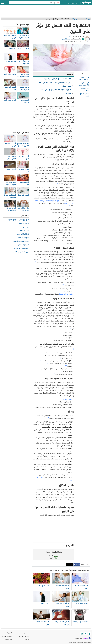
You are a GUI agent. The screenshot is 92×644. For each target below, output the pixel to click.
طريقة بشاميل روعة (23, 234)
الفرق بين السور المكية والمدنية (19, 220)
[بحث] (58, 3)
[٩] (47, 363)
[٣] (57, 223)
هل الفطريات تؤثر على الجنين (84, 78)
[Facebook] (89, 634)
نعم (56, 557)
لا (51, 557)
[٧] (55, 315)
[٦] (63, 285)
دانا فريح (70, 36)
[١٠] (74, 387)
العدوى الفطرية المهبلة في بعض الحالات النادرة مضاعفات (55, 202)
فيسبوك (78, 564)
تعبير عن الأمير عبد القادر (21, 252)
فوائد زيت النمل (24, 231)
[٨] (71, 329)
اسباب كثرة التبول (24, 223)
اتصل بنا (10, 633)
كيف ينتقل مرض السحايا (21, 248)
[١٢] (49, 418)
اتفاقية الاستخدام (7, 636)
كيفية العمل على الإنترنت (21, 241)
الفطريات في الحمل (85, 89)
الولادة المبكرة (68, 399)
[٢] (58, 183)
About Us (26, 640)
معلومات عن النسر (23, 238)
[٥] (36, 262)
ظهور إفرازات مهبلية (66, 294)
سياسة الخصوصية (24, 636)
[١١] (49, 390)
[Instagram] (82, 634)
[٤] (46, 259)
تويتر (71, 564)
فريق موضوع (8, 640)
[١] (66, 122)
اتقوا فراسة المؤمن (23, 245)
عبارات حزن (26, 227)
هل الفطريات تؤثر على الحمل (84, 84)
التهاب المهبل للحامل (84, 95)
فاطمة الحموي (66, 39)
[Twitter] (86, 634)
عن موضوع (26, 633)
